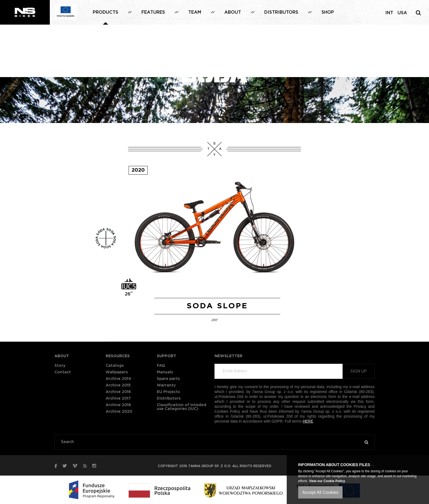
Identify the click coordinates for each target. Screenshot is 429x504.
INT (389, 13)
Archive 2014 (118, 379)
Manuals (165, 372)
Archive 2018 (118, 405)
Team (195, 12)
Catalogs (115, 366)
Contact (63, 372)
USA (402, 13)
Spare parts (168, 379)
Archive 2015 (118, 385)
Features (153, 12)
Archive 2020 (119, 412)
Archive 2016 (118, 392)
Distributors (281, 12)
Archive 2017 (118, 398)
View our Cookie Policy (327, 481)
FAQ (161, 366)
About (233, 12)
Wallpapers (117, 372)
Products (105, 12)
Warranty (166, 385)
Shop (328, 12)
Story (60, 366)
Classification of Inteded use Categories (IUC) (182, 407)
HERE (308, 421)
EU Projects (168, 392)
